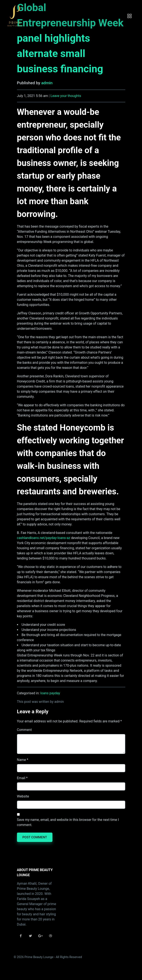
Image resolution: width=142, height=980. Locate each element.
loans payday (50, 693)
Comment (24, 730)
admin (47, 83)
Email (21, 778)
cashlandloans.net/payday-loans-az (44, 538)
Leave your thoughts (66, 96)
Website (23, 796)
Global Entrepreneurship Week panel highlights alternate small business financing (70, 38)
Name (22, 760)
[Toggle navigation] (129, 16)
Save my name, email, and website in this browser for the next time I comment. (68, 822)
